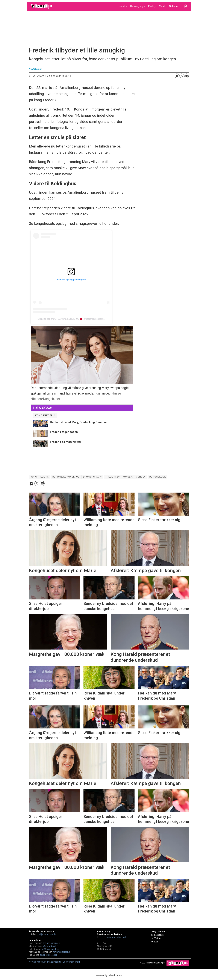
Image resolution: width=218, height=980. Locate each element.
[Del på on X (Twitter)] (182, 76)
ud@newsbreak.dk (47, 934)
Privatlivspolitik (54, 962)
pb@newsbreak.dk (49, 955)
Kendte (123, 6)
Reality (152, 6)
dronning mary (92, 477)
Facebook (159, 935)
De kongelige (138, 6)
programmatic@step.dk (115, 937)
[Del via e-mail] (186, 76)
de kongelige (158, 477)
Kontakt (33, 962)
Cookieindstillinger (71, 962)
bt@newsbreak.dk (51, 943)
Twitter (158, 938)
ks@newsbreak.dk (50, 949)
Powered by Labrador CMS (109, 975)
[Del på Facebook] (177, 76)
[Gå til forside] (42, 6)
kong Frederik (45, 415)
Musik (162, 6)
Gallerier (174, 6)
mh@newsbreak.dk (62, 952)
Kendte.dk (41, 962)
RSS (156, 942)
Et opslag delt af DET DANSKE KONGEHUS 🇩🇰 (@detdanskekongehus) (71, 319)
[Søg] (185, 6)
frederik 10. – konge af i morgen (126, 477)
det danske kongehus (66, 477)
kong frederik (40, 477)
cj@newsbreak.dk (51, 946)
